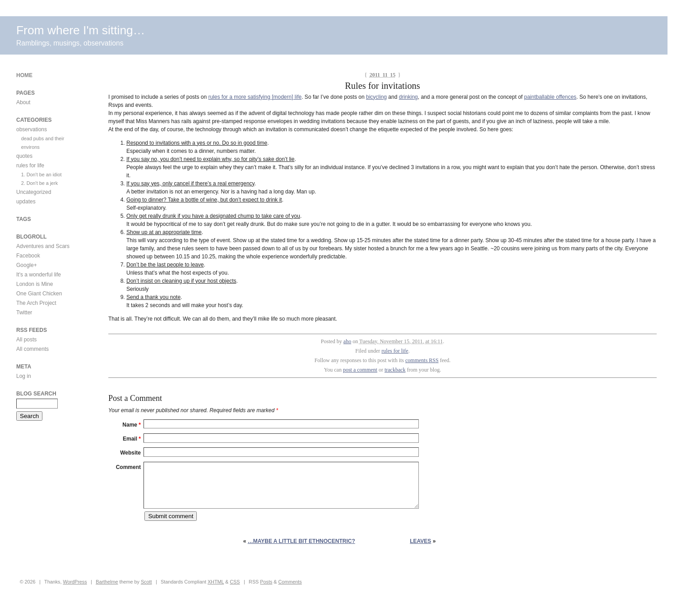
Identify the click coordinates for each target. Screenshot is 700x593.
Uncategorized (34, 192)
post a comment (360, 370)
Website (130, 453)
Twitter (24, 313)
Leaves (420, 541)
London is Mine (35, 284)
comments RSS (422, 360)
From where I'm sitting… (81, 30)
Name (132, 425)
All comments (32, 349)
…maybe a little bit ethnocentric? (301, 541)
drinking (408, 97)
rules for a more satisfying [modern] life (255, 97)
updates (26, 202)
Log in (24, 376)
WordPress (75, 582)
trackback (395, 370)
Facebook (28, 256)
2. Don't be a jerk (39, 183)
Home (24, 75)
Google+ (27, 265)
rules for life (395, 351)
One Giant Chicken (39, 294)
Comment (128, 467)
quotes (24, 156)
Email (132, 439)
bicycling (376, 97)
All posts (26, 340)
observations (32, 129)
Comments (290, 582)
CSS (235, 582)
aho (347, 341)
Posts (266, 582)
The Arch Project (36, 303)
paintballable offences (550, 97)
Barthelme (107, 582)
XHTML (216, 582)
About (23, 102)
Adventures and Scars (43, 246)
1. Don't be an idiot (42, 175)
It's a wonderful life (39, 275)
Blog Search (36, 394)
